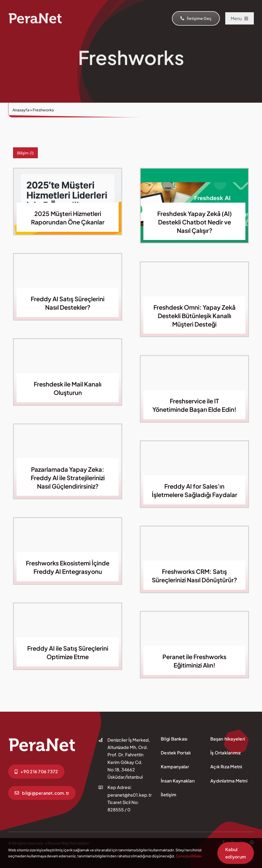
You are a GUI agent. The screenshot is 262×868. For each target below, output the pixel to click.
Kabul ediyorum (236, 853)
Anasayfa (21, 110)
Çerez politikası (189, 856)
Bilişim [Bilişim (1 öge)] (25, 153)
